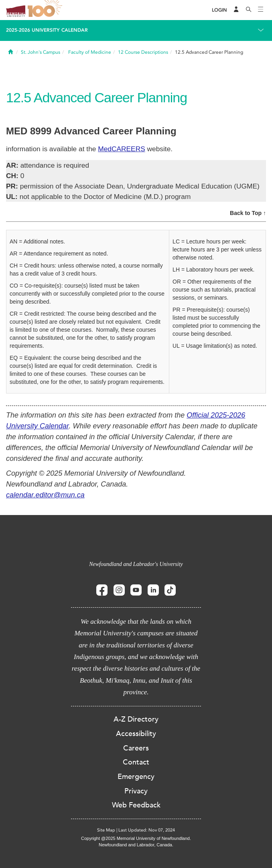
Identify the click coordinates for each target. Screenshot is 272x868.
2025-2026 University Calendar (47, 30)
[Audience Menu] (236, 10)
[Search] (249, 10)
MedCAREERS (121, 149)
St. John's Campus (41, 52)
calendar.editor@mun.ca (45, 495)
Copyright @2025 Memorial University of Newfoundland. (136, 838)
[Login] (219, 10)
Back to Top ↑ (248, 213)
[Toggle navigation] (261, 10)
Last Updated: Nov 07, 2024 (147, 830)
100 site (46, 10)
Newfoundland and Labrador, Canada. (136, 845)
